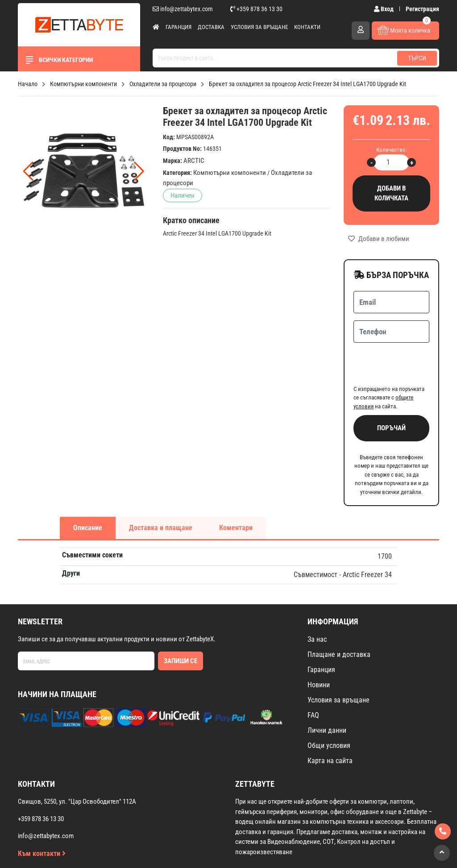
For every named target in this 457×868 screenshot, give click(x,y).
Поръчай (391, 393)
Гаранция (179, 27)
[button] (139, 171)
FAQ (313, 680)
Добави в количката (391, 193)
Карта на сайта (330, 726)
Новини (319, 650)
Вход (384, 9)
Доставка (211, 27)
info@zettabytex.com (183, 9)
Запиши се (181, 626)
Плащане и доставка (339, 620)
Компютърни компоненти (230, 173)
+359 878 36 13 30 (256, 9)
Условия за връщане (259, 27)
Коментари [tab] (236, 493)
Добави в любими (379, 239)
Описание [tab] (88, 493)
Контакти (307, 27)
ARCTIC (194, 161)
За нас (317, 604)
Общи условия (329, 711)
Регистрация (422, 9)
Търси (417, 58)
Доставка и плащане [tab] (161, 493)
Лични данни (327, 696)
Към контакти (42, 819)
